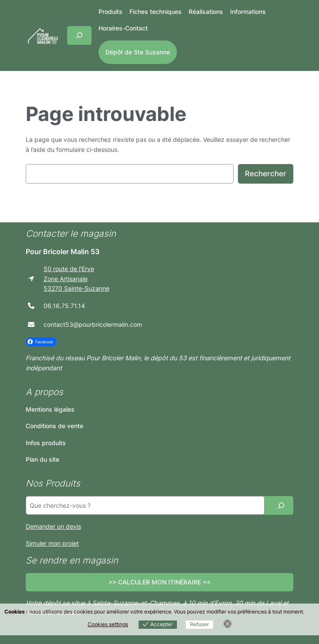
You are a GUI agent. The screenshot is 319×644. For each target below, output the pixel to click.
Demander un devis (53, 526)
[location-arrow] (31, 279)
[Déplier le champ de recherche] (79, 35)
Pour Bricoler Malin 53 (63, 252)
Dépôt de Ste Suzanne (138, 52)
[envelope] (31, 324)
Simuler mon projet (52, 543)
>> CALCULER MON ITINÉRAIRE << (159, 582)
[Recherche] (281, 505)
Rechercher (266, 174)
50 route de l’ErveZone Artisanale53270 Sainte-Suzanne (76, 278)
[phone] (31, 306)
